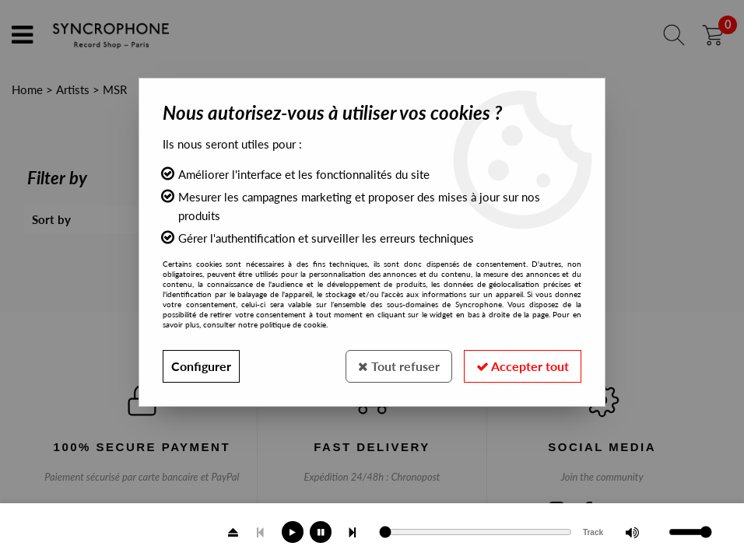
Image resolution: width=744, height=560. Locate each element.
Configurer (201, 366)
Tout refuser (399, 366)
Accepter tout (523, 366)
